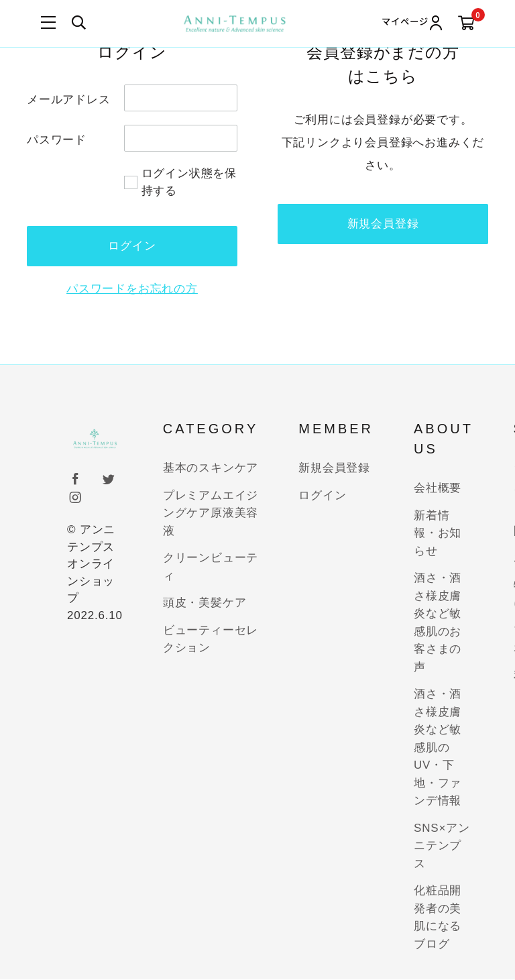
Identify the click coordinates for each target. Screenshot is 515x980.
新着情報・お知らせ (438, 533)
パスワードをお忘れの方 (132, 289)
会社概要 (438, 489)
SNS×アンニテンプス (442, 846)
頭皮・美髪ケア (205, 603)
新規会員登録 (383, 224)
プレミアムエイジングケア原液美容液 (211, 513)
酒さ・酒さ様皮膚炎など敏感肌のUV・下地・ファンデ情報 (438, 748)
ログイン (322, 495)
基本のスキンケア (211, 469)
